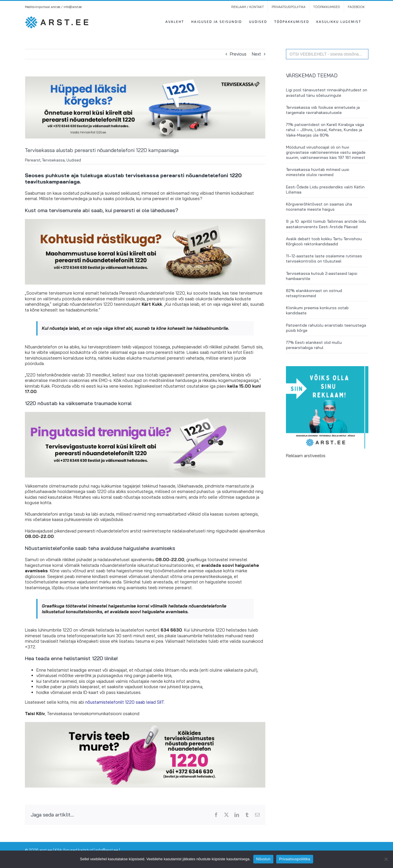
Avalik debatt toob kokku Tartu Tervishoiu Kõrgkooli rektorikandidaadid (324, 241)
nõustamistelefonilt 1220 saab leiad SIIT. (125, 702)
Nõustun (263, 859)
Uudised (74, 160)
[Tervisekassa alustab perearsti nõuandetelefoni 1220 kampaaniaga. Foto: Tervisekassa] (145, 107)
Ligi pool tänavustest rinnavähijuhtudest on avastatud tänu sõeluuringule (327, 92)
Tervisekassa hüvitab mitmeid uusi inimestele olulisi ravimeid (318, 172)
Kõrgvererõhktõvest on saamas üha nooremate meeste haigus (319, 207)
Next (256, 54)
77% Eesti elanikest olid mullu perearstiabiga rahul (314, 345)
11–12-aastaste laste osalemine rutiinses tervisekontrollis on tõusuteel (324, 259)
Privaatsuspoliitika (295, 859)
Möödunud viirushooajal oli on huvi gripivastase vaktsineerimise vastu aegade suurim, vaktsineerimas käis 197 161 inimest (326, 152)
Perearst (33, 160)
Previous (238, 54)
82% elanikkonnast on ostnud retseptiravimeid (314, 293)
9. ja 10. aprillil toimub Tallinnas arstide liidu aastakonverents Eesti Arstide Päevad (326, 224)
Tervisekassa (53, 160)
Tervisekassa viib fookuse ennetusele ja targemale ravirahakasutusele (323, 110)
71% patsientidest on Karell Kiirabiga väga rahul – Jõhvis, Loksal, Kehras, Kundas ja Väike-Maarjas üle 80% (325, 130)
